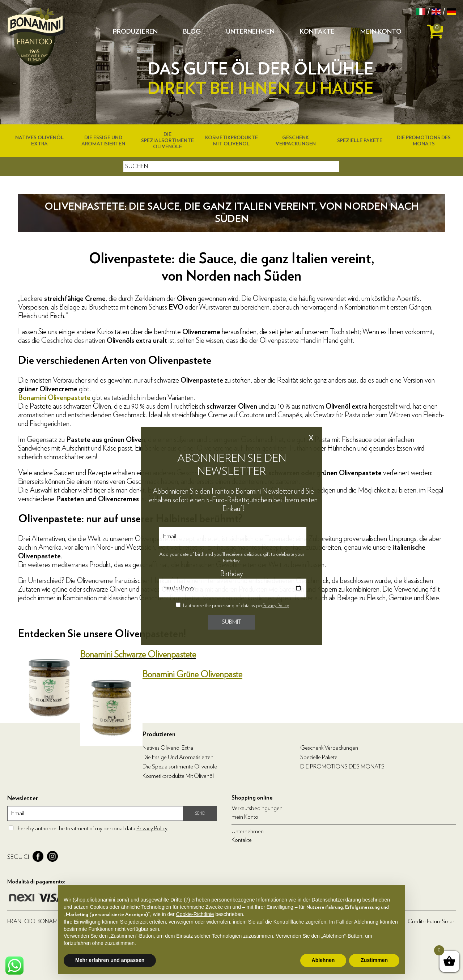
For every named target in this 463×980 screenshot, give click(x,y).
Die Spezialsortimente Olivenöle (167, 141)
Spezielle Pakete (360, 141)
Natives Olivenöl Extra (168, 748)
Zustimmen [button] (374, 960)
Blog (192, 32)
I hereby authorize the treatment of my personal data (92, 828)
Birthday (232, 574)
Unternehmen (250, 32)
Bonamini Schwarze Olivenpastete (138, 655)
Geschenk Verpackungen (329, 748)
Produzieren (135, 32)
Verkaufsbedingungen (257, 808)
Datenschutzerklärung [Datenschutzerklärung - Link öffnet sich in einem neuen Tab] (336, 900)
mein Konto (381, 32)
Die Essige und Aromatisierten (178, 757)
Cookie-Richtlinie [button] (195, 914)
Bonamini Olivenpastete (54, 398)
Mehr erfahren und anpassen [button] (110, 960)
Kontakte (317, 32)
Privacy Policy (276, 606)
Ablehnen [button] (323, 960)
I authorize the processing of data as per (236, 606)
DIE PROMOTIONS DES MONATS (342, 767)
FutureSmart (441, 921)
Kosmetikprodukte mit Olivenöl (178, 776)
